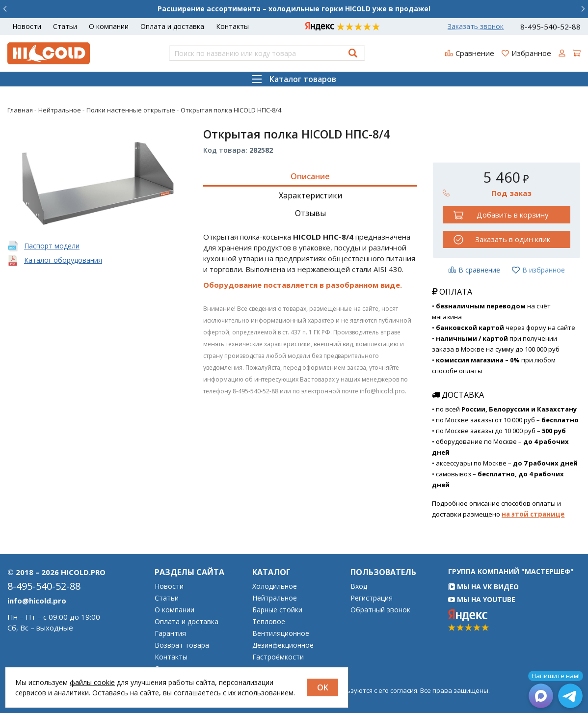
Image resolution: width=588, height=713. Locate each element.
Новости (27, 26)
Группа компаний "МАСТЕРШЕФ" (511, 571)
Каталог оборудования (63, 260)
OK (323, 687)
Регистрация (372, 598)
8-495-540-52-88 (550, 27)
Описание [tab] (310, 176)
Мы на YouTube (482, 599)
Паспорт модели (52, 246)
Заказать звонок (476, 27)
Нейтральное (275, 598)
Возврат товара (182, 645)
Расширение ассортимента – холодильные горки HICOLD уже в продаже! (294, 9)
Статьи (65, 26)
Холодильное (275, 586)
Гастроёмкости (278, 657)
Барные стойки (277, 610)
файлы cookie (92, 682)
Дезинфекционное (283, 645)
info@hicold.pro (37, 601)
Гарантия (170, 633)
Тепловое (269, 622)
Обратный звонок (380, 610)
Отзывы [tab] (310, 213)
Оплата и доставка (172, 26)
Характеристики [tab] (310, 195)
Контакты (232, 26)
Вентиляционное (281, 633)
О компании (109, 26)
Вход (359, 586)
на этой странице (533, 514)
